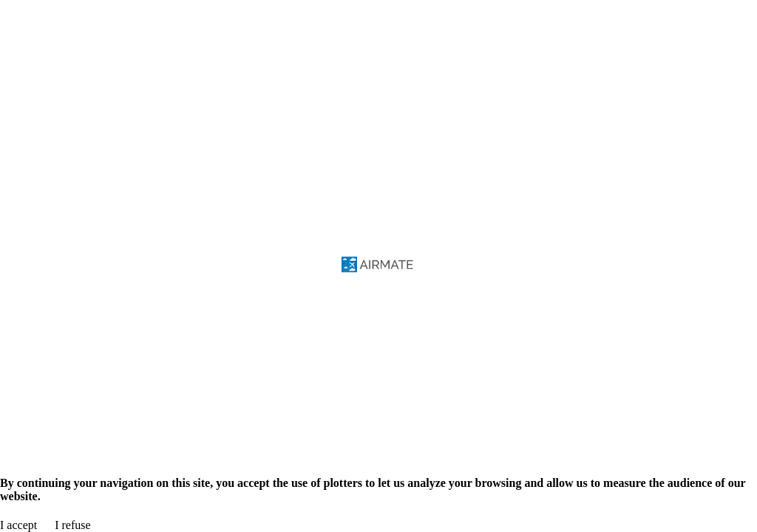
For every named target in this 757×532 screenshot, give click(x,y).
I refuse (72, 525)
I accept (18, 525)
